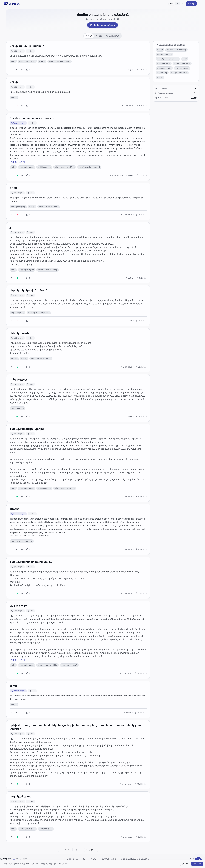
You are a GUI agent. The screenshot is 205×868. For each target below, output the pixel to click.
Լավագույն (113, 36)
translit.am (108, 864)
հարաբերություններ (65, 167)
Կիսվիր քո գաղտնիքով (102, 25)
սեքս (42, 61)
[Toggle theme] (183, 4)
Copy (30, 51)
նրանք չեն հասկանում (59, 61)
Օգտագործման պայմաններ (135, 859)
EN (177, 4)
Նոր (89, 36)
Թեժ (99, 36)
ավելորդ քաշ (17, 408)
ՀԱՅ (172, 4)
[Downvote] (22, 70)
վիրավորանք (18, 312)
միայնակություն (27, 61)
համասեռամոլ (164, 68)
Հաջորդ (91, 850)
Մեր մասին (72, 859)
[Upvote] (12, 70)
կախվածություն (69, 665)
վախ (160, 77)
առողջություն (182, 68)
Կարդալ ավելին (18, 162)
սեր (13, 61)
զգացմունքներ (27, 167)
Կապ (94, 859)
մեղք (24, 359)
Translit (18, 123)
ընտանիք (162, 73)
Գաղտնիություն (109, 859)
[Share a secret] (198, 861)
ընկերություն (44, 167)
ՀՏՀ (85, 859)
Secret (6, 859)
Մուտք (191, 4)
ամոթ (14, 359)
